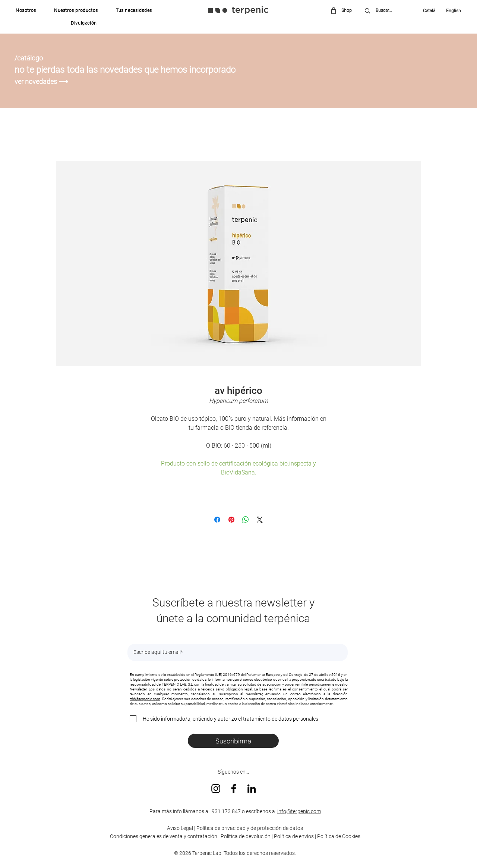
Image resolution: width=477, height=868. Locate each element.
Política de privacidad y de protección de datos (249, 828)
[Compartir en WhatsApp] (246, 520)
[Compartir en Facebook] (217, 520)
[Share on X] (260, 520)
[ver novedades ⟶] (42, 82)
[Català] (431, 11)
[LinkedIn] (252, 789)
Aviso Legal (180, 828)
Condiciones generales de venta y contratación (164, 836)
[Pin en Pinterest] (231, 520)
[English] (451, 11)
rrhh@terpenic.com (145, 699)
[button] (26, 10)
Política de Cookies (339, 836)
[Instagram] (216, 789)
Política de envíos (294, 836)
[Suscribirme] (233, 741)
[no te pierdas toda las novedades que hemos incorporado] (133, 70)
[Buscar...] (389, 11)
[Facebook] (234, 789)
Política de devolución (246, 836)
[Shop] (344, 10)
